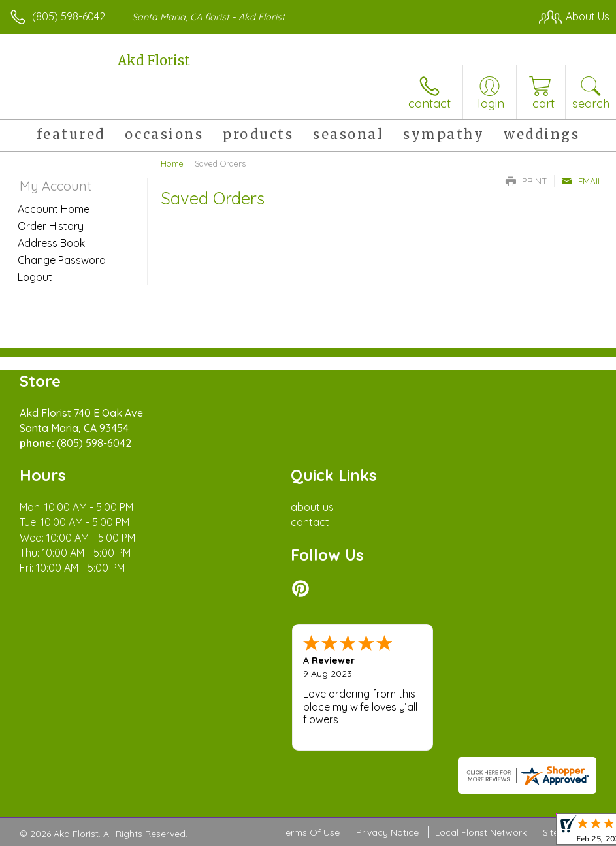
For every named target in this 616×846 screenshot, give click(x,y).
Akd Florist (154, 60)
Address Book (51, 243)
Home (172, 163)
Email (582, 181)
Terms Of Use (310, 832)
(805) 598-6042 (69, 16)
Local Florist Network (481, 832)
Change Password (62, 260)
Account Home (54, 209)
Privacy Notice (387, 832)
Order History (51, 226)
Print (527, 181)
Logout (35, 277)
